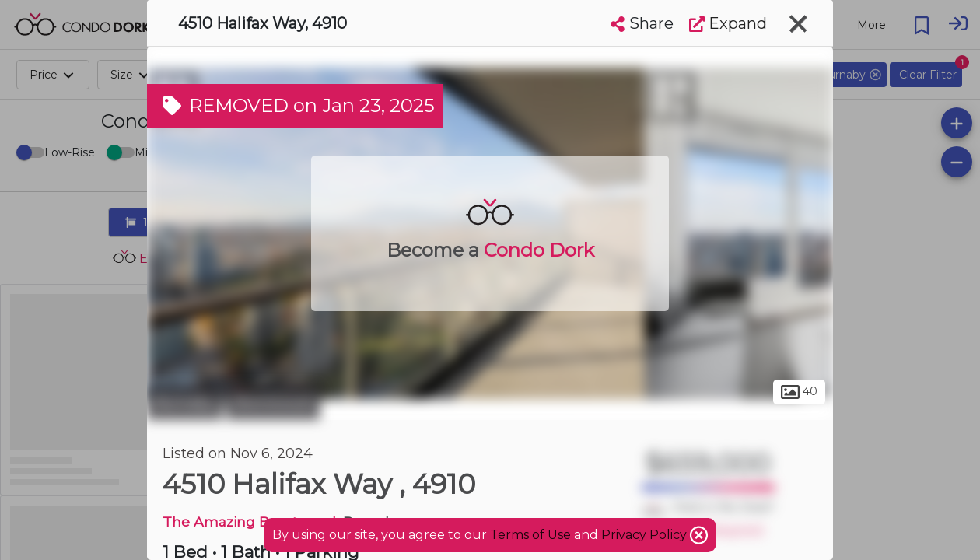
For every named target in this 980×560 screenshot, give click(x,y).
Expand (728, 23)
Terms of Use (530, 535)
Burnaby (185, 403)
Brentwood (273, 403)
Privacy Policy (646, 535)
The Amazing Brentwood (249, 521)
